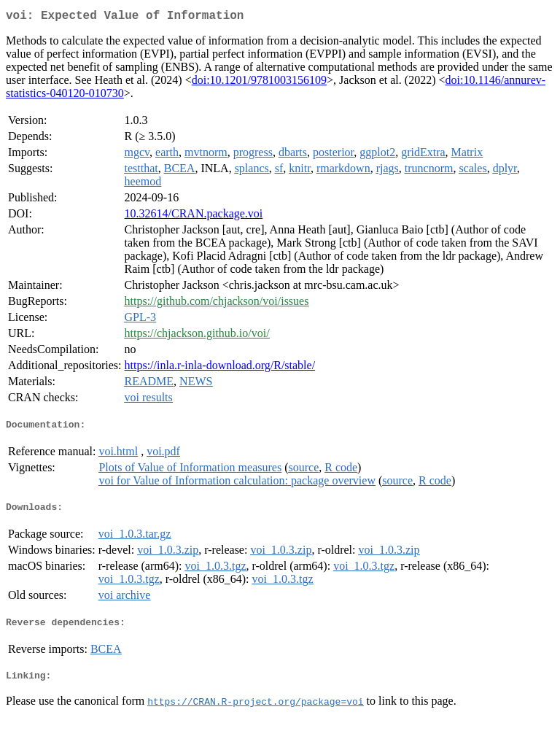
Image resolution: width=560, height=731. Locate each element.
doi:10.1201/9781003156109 (259, 83)
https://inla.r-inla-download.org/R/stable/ (220, 368)
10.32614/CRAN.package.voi (194, 216)
